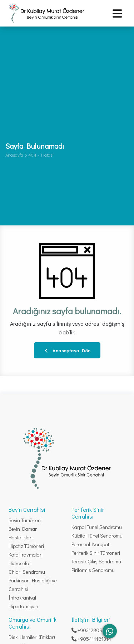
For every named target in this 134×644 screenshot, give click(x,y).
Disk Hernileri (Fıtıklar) (32, 637)
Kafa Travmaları (26, 555)
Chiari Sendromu (27, 572)
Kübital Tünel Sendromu (97, 536)
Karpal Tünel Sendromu (97, 527)
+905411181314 (91, 639)
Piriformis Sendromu (93, 570)
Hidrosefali (20, 563)
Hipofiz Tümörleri (26, 546)
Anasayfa (14, 155)
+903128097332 (92, 630)
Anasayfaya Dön (68, 350)
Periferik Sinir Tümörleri (96, 553)
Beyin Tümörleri (25, 520)
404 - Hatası (41, 155)
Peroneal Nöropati (91, 544)
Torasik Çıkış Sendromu (96, 561)
